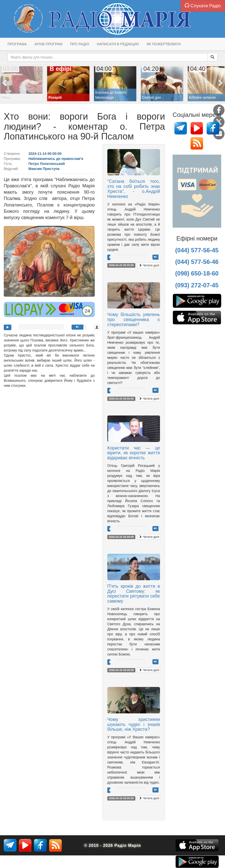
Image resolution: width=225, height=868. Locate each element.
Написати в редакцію (118, 44)
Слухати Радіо (203, 6)
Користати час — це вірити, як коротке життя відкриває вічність (134, 453)
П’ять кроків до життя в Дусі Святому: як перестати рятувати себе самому (134, 594)
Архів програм (48, 44)
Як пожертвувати (164, 44)
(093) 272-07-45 (197, 285)
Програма (17, 44)
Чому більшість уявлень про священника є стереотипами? (134, 320)
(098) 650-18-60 (197, 273)
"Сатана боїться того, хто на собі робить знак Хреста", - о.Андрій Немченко (134, 189)
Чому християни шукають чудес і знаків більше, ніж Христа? (134, 724)
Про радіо (80, 44)
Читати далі (149, 265)
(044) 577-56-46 (197, 262)
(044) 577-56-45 (197, 250)
